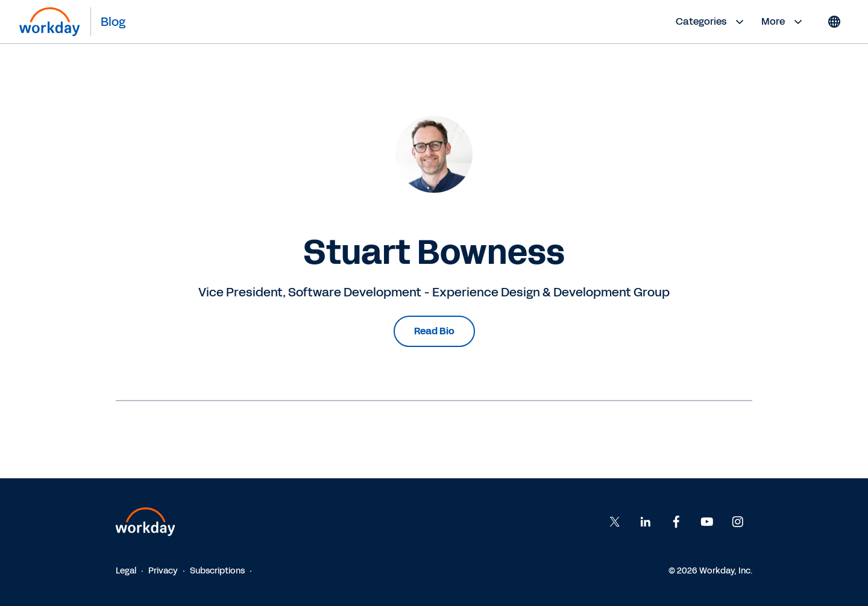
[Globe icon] (834, 22)
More (783, 22)
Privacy (163, 571)
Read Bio (434, 331)
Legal (126, 571)
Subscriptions (217, 571)
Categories (711, 22)
